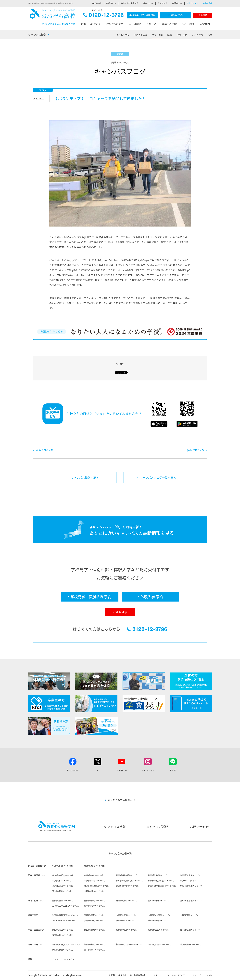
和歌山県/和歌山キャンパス (65, 920)
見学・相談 (188, 24)
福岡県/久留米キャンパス (160, 944)
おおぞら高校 (53, 17)
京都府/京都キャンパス (95, 915)
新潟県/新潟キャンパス (63, 891)
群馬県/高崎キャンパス (95, 875)
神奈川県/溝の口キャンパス (96, 886)
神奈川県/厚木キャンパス (191, 886)
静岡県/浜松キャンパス (126, 900)
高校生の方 (111, 3)
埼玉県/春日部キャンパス (127, 875)
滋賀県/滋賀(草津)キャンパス (65, 915)
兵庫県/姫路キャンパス (158, 920)
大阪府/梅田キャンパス (126, 915)
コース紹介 (135, 24)
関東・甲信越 (140, 34)
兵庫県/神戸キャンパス (126, 920)
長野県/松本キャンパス (95, 891)
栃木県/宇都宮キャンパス (64, 875)
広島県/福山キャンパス (126, 930)
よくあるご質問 (157, 827)
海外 (210, 34)
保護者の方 (177, 3)
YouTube (122, 770)
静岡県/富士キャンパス (63, 900)
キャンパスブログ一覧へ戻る (158, 477)
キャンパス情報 (37, 35)
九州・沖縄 (198, 34)
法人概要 (111, 975)
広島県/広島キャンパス (158, 930)
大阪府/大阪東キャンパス (159, 915)
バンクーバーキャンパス (63, 959)
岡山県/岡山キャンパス (63, 930)
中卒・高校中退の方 (130, 3)
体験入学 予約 (175, 15)
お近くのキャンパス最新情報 (199, 3)
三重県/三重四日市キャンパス (66, 906)
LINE (173, 770)
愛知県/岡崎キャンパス (158, 900)
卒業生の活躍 (169, 24)
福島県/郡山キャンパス (95, 866)
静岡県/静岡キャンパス (95, 900)
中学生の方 (97, 3)
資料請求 (203, 15)
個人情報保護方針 (138, 975)
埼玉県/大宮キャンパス (190, 875)
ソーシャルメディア (176, 975)
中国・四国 (182, 34)
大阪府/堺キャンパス (189, 915)
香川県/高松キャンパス (190, 930)
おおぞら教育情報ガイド (121, 800)
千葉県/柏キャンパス (62, 880)
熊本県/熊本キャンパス (95, 950)
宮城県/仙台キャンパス (63, 866)
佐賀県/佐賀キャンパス (191, 944)
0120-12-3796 (103, 16)
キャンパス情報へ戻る (85, 477)
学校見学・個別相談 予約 (142, 15)
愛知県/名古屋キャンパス (191, 900)
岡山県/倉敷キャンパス (95, 930)
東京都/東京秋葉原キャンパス (129, 880)
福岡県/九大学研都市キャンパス (130, 944)
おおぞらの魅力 (115, 24)
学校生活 (152, 24)
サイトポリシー (157, 975)
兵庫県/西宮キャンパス (95, 920)
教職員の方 (163, 3)
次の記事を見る (196, 450)
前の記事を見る (45, 450)
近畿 (170, 34)
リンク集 (208, 975)
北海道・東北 (123, 34)
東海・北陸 (157, 34)
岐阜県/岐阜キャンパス (95, 906)
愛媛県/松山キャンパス (63, 935)
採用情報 (122, 975)
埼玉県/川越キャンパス (158, 875)
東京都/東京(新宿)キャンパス (161, 880)
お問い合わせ (199, 827)
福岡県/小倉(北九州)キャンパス (66, 944)
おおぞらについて (91, 24)
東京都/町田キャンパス (63, 886)
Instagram (148, 770)
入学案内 (205, 24)
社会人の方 (148, 3)
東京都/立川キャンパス (190, 880)
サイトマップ (195, 975)
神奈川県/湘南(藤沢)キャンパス (162, 886)
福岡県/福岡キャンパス (95, 944)
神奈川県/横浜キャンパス (127, 886)
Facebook (73, 770)
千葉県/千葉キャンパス (95, 880)
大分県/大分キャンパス (63, 950)
